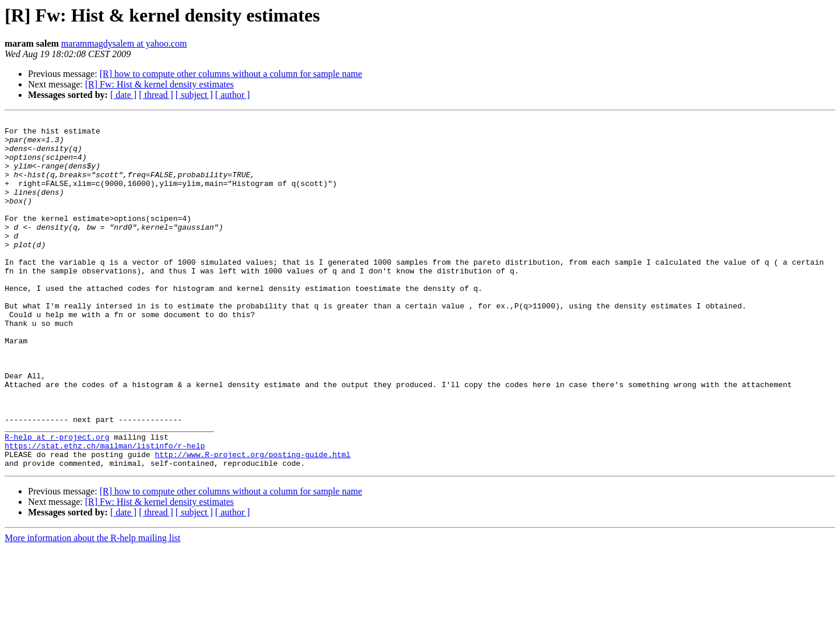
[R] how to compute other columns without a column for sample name (231, 74)
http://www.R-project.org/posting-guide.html (252, 522)
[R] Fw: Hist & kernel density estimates (160, 84)
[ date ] (123, 95)
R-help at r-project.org (57, 501)
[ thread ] (156, 95)
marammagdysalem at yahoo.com (124, 43)
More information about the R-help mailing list (92, 608)
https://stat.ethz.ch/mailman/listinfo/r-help (105, 512)
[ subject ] (194, 95)
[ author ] (233, 95)
